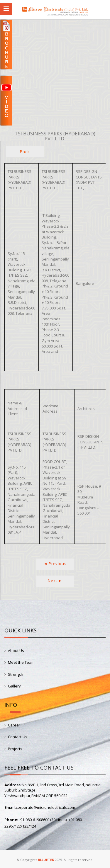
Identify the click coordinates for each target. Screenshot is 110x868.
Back (25, 152)
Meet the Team (21, 662)
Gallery (14, 686)
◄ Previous (55, 564)
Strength (16, 674)
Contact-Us (18, 737)
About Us (16, 651)
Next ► (55, 581)
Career (14, 725)
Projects (15, 749)
